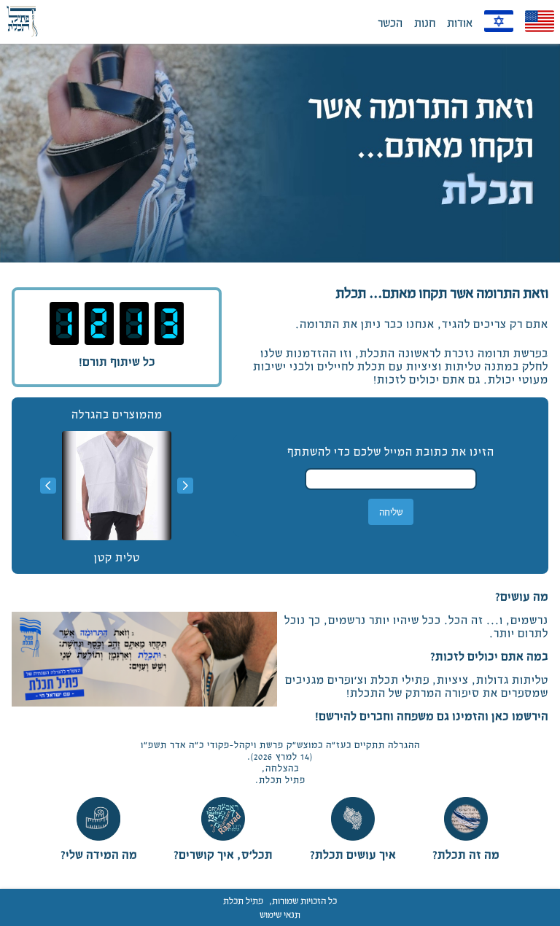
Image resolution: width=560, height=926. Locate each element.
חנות (425, 22)
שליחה (391, 512)
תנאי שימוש (280, 914)
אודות (460, 22)
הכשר (390, 22)
